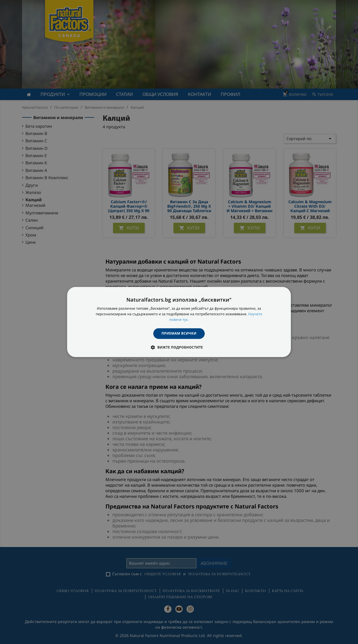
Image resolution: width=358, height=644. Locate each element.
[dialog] (179, 322)
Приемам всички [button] (179, 333)
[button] (179, 347)
